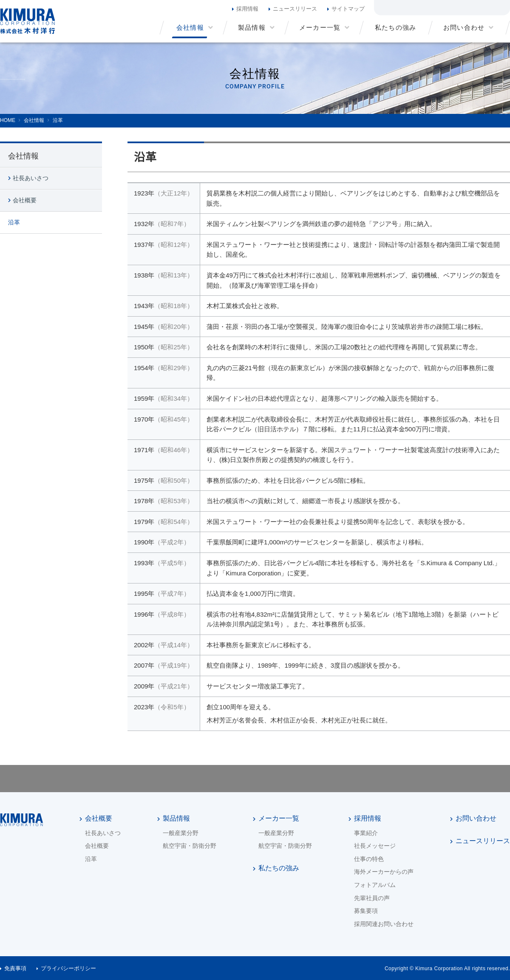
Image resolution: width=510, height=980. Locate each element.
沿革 (14, 222)
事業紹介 (366, 833)
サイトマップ (348, 9)
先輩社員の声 (372, 898)
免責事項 (15, 968)
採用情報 (247, 9)
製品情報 (176, 818)
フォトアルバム (375, 885)
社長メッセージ (375, 846)
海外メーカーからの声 (384, 872)
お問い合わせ (476, 818)
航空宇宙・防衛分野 (190, 846)
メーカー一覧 (279, 818)
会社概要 (25, 200)
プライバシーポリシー (68, 968)
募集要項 (366, 911)
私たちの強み (279, 868)
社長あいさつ (31, 178)
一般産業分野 (181, 833)
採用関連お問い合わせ (384, 924)
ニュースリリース (295, 9)
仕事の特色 (369, 859)
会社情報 (23, 156)
